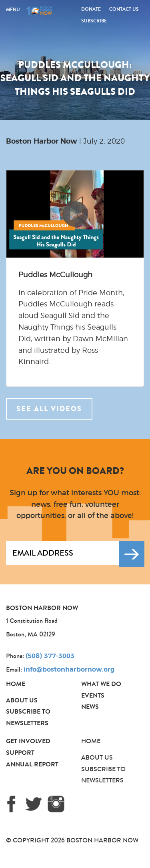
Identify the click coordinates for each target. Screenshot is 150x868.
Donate (91, 9)
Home (16, 684)
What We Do (101, 684)
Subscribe (94, 21)
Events (93, 695)
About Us (22, 700)
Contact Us (124, 9)
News (90, 707)
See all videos (49, 409)
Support (20, 753)
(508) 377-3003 (50, 656)
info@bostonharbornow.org (69, 670)
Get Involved (28, 741)
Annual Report (32, 764)
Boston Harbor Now (42, 142)
